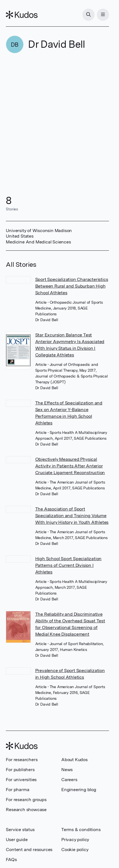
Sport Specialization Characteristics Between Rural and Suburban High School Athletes (72, 286)
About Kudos (74, 760)
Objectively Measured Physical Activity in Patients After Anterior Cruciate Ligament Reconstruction (70, 466)
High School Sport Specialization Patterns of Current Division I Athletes (69, 565)
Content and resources (29, 850)
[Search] (88, 15)
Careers (69, 780)
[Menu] (103, 15)
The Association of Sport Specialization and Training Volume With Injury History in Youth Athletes (72, 516)
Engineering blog (79, 790)
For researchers (22, 760)
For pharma (17, 790)
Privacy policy (75, 840)
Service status (20, 830)
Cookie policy (75, 850)
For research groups (26, 800)
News (67, 770)
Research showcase (26, 810)
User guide (17, 840)
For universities (21, 780)
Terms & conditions (81, 830)
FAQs (11, 860)
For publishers (20, 770)
